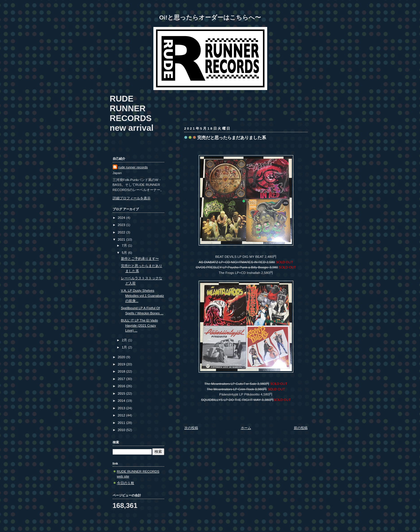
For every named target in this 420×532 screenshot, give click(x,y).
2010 (122, 430)
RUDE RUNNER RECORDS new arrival (132, 113)
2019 (122, 364)
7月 (125, 245)
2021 (122, 239)
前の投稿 (301, 428)
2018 (122, 371)
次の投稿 (191, 428)
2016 (122, 386)
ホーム (246, 428)
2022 (122, 232)
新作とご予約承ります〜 (140, 259)
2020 (122, 357)
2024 (122, 218)
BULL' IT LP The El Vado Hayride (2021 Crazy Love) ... (139, 325)
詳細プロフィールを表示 (132, 198)
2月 (125, 340)
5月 (125, 253)
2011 (122, 423)
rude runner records (133, 167)
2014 (122, 401)
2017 (122, 379)
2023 (122, 225)
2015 (122, 393)
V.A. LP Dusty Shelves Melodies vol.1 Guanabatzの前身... (142, 295)
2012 (122, 415)
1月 (125, 347)
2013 (122, 408)
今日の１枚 (126, 483)
